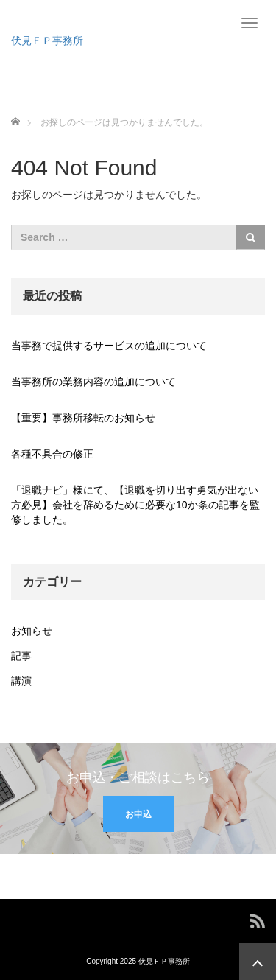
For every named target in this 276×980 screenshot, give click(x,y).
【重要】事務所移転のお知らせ (83, 418)
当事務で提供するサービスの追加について (109, 346)
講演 (21, 681)
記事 (21, 656)
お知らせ (32, 631)
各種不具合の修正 (52, 454)
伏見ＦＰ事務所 (47, 41)
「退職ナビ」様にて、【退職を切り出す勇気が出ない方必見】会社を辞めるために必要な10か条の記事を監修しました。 (135, 505)
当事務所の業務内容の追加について (93, 382)
